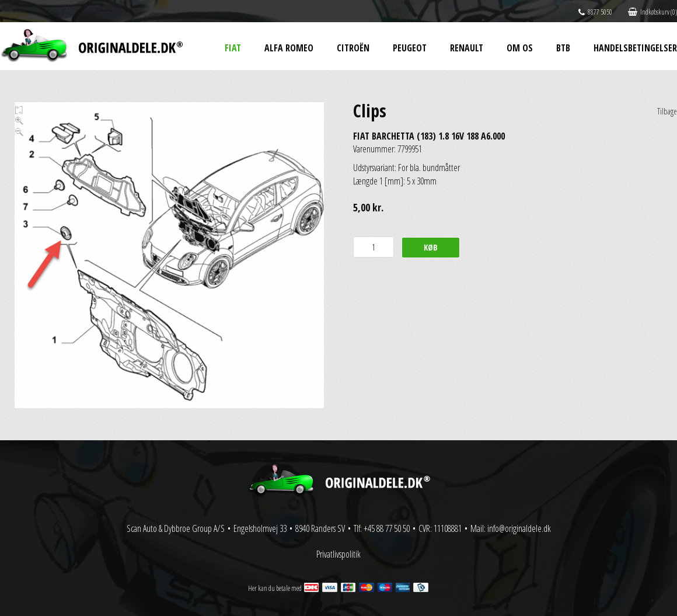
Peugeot (410, 48)
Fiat (233, 48)
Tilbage (667, 111)
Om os (520, 48)
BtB (563, 48)
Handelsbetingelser (635, 48)
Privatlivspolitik (338, 554)
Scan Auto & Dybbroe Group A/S (176, 528)
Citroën (353, 48)
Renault (467, 48)
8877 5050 (595, 12)
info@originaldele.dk (519, 528)
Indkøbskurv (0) (652, 12)
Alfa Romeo (289, 48)
